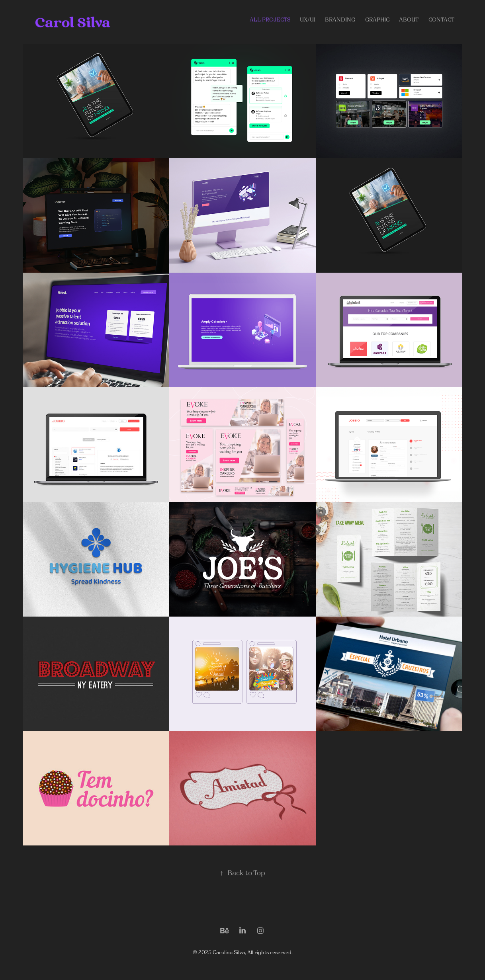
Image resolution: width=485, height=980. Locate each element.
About (409, 20)
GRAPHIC (377, 20)
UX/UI (308, 20)
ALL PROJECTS (270, 20)
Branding (340, 20)
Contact (441, 20)
